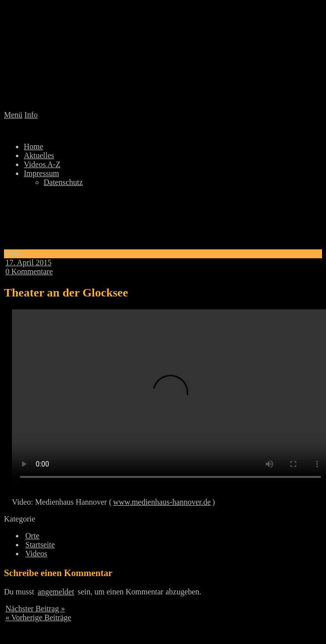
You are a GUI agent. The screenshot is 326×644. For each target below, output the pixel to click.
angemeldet (56, 592)
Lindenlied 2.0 (163, 57)
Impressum (41, 173)
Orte (32, 536)
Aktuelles (39, 155)
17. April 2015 (28, 263)
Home (33, 146)
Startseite (40, 545)
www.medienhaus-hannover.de (162, 502)
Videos (36, 554)
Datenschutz (63, 182)
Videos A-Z (42, 164)
